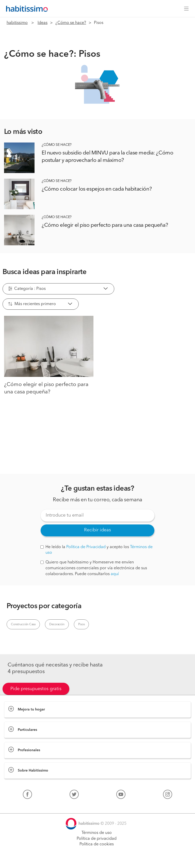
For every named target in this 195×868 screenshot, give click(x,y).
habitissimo (17, 23)
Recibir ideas (97, 530)
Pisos (82, 624)
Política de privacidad (97, 839)
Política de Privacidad (86, 547)
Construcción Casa (23, 624)
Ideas (43, 23)
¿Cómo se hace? (71, 23)
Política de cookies (97, 844)
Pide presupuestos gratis (36, 689)
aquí (115, 574)
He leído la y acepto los (96, 550)
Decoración (57, 624)
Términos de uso (97, 833)
